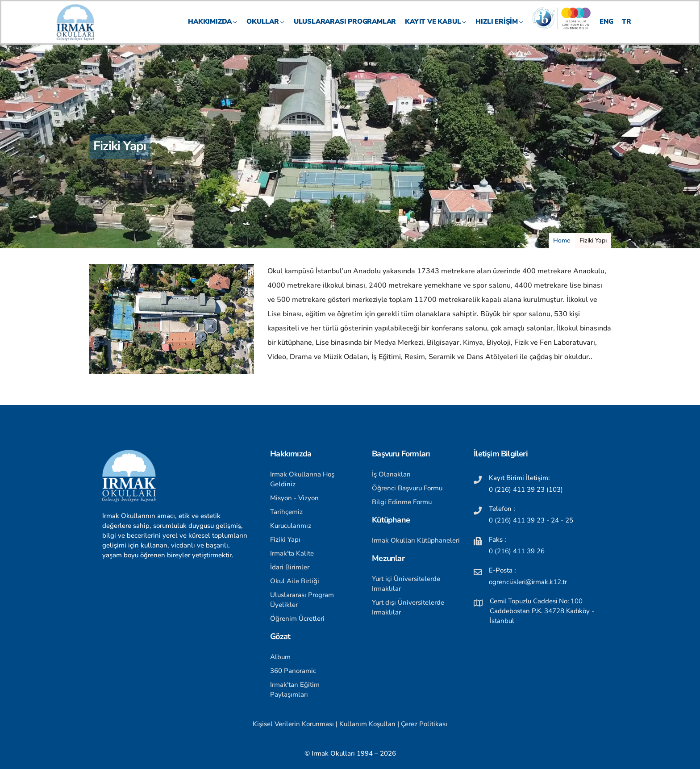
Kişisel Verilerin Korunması (293, 724)
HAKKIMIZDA (213, 29)
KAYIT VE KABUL (436, 29)
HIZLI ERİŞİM (500, 29)
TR (627, 29)
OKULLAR (266, 29)
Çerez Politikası (424, 724)
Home (562, 240)
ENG (606, 29)
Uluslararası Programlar (345, 29)
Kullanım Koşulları (367, 724)
